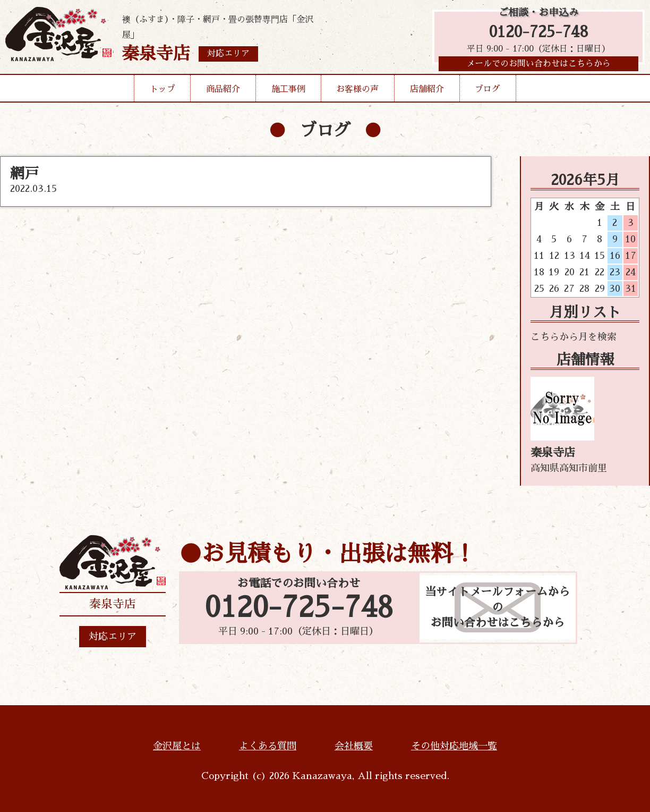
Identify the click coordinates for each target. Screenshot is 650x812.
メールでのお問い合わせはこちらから (538, 66)
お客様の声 (357, 92)
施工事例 (288, 92)
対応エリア (113, 637)
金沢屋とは (177, 746)
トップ (162, 92)
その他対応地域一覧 (454, 746)
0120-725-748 (539, 33)
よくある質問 (268, 746)
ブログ (487, 92)
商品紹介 (223, 92)
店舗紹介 (427, 92)
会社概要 (354, 746)
